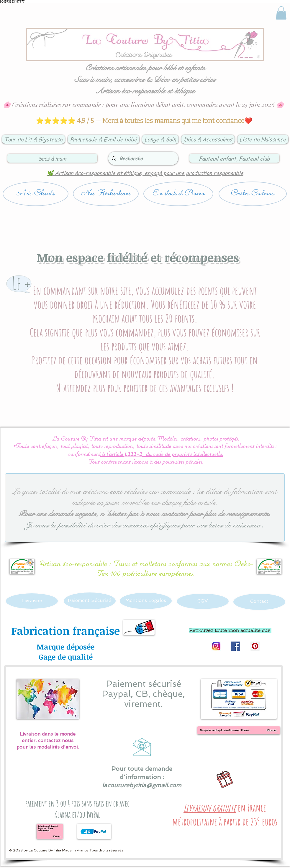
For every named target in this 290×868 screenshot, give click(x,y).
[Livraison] (32, 601)
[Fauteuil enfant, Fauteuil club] (234, 158)
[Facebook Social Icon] (236, 646)
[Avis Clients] (36, 194)
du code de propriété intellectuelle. (184, 454)
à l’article (112, 454)
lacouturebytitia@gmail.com (142, 785)
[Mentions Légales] (146, 601)
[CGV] (203, 601)
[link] (281, 13)
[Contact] (259, 602)
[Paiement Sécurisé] (90, 601)
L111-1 (133, 455)
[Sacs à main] (52, 158)
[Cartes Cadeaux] (253, 194)
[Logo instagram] (216, 646)
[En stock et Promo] (178, 194)
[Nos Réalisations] (106, 194)
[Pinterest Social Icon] (255, 646)
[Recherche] (143, 158)
